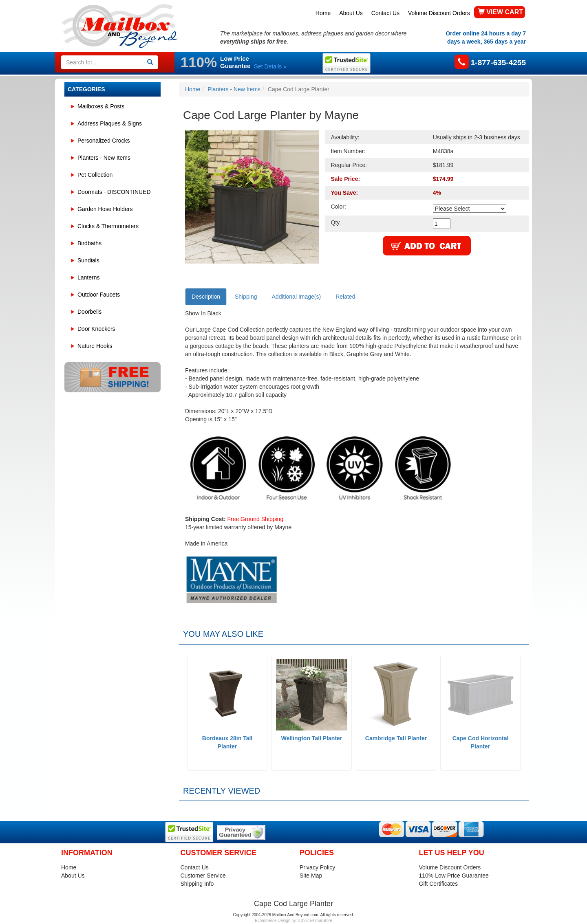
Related (345, 297)
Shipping (246, 297)
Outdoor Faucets (99, 295)
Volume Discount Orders (439, 13)
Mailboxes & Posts (101, 106)
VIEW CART (501, 12)
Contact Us (385, 13)
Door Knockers (96, 329)
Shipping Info (197, 884)
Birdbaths (89, 243)
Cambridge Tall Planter (396, 738)
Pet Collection (95, 175)
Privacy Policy (317, 867)
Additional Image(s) (297, 297)
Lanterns (88, 277)
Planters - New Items (104, 158)
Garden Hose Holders (105, 209)
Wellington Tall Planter (312, 738)
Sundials (88, 260)
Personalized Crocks (104, 141)
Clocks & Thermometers (108, 226)
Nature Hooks (95, 346)
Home (323, 13)
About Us (351, 13)
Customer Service (203, 876)
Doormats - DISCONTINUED (114, 192)
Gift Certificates (439, 884)
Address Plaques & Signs (110, 123)
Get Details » (270, 66)
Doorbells (89, 312)
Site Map (311, 876)
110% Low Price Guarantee (454, 876)
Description (206, 297)
